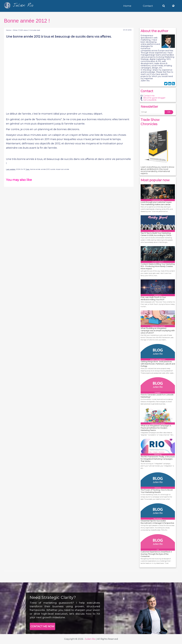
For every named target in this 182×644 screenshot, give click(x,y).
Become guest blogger (154, 98)
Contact (148, 6)
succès (53, 169)
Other (15, 30)
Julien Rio (90, 639)
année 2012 (45, 169)
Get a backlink (150, 100)
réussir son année (62, 169)
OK (169, 112)
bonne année (35, 169)
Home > (9, 30)
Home (127, 6)
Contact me (149, 96)
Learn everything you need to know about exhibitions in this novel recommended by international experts (157, 170)
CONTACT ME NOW (42, 626)
